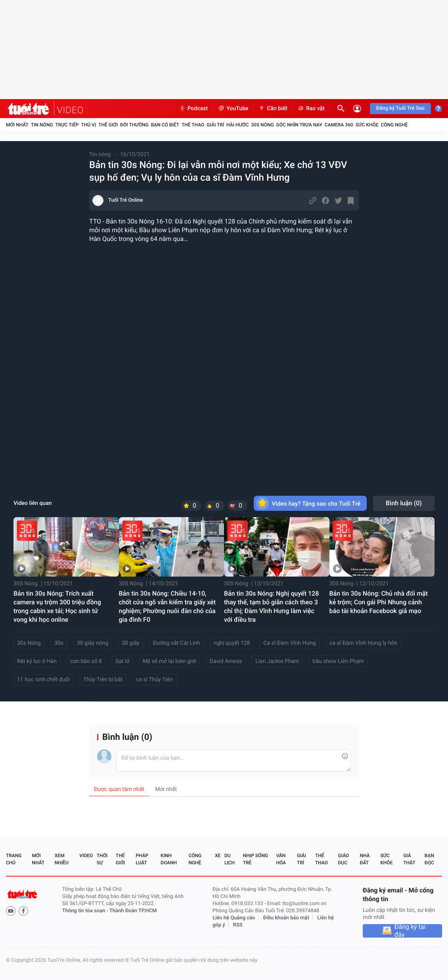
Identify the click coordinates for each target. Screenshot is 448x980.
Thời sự (102, 859)
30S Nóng (262, 125)
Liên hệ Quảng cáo (234, 918)
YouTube (233, 109)
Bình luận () (404, 503)
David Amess (226, 661)
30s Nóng (29, 643)
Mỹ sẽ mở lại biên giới (169, 661)
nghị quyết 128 (232, 643)
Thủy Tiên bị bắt (103, 680)
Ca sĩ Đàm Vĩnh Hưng (290, 643)
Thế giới (108, 125)
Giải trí (215, 125)
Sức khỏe (367, 125)
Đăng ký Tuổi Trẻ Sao (400, 108)
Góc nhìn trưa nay (299, 125)
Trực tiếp (67, 125)
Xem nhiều (62, 859)
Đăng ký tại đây (410, 931)
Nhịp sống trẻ (256, 859)
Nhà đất (365, 859)
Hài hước (237, 125)
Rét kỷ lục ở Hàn (37, 661)
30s (59, 643)
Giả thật (409, 859)
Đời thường (134, 125)
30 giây (131, 643)
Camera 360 (339, 125)
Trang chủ (14, 859)
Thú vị (88, 125)
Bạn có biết (165, 125)
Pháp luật (142, 859)
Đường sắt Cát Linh (177, 643)
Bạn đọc (429, 859)
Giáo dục (344, 859)
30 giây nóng (93, 643)
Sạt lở (122, 661)
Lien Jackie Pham (277, 661)
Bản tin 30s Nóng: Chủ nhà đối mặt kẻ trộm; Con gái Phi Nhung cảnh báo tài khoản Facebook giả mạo (379, 602)
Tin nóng (42, 125)
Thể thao (193, 125)
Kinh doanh (169, 859)
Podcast (193, 109)
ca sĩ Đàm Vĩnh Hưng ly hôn (363, 643)
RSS (238, 925)
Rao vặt (311, 109)
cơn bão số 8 (86, 661)
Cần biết (273, 109)
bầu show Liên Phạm (338, 661)
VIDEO (70, 110)
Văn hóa (281, 859)
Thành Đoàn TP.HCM (133, 911)
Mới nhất (17, 125)
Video (86, 856)
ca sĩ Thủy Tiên (154, 680)
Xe (218, 856)
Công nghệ (394, 125)
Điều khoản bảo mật (286, 918)
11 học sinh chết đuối (43, 680)
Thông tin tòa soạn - (86, 911)
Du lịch (230, 859)
